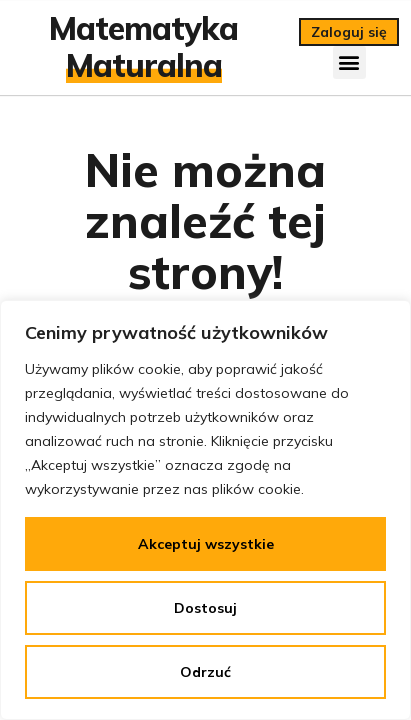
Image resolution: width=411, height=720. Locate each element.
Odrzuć (205, 672)
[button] (349, 62)
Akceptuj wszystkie (206, 544)
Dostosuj (205, 608)
